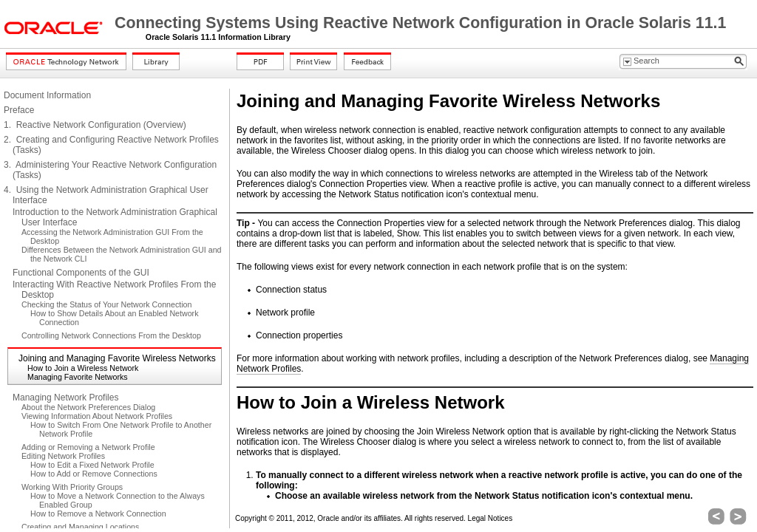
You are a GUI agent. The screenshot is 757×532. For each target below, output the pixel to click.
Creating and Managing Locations (80, 527)
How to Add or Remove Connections (94, 474)
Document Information (47, 95)
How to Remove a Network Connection (98, 514)
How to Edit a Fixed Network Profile (92, 465)
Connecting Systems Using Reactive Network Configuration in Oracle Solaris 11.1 (420, 23)
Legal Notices (490, 518)
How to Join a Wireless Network (83, 368)
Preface (19, 110)
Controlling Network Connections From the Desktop (111, 335)
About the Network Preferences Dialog (88, 407)
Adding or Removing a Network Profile (88, 447)
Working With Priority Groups (72, 487)
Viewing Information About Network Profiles (97, 416)
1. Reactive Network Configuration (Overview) (95, 125)
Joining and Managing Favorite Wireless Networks (117, 358)
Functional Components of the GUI (81, 273)
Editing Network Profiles (63, 456)
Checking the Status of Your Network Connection (106, 304)
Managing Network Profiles (65, 398)
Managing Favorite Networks (78, 377)
